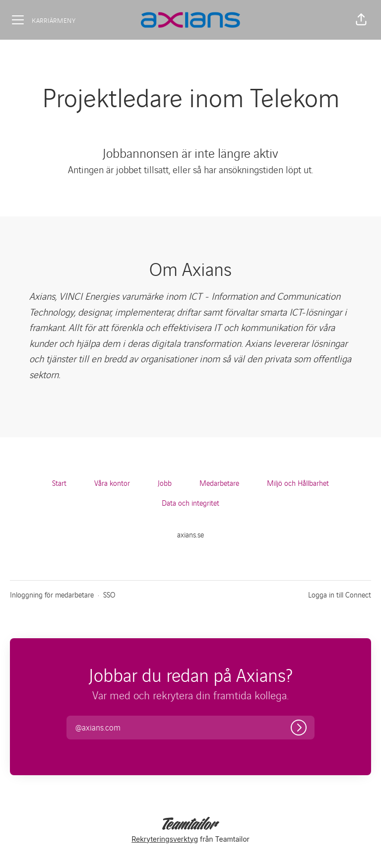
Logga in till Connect (340, 594)
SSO (109, 594)
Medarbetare (219, 483)
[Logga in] (299, 728)
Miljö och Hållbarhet (298, 483)
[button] (361, 20)
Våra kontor (112, 483)
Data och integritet (190, 502)
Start (59, 483)
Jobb (165, 483)
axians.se (190, 534)
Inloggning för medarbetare (52, 594)
